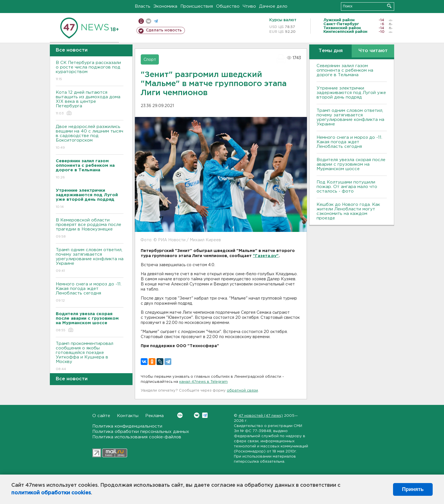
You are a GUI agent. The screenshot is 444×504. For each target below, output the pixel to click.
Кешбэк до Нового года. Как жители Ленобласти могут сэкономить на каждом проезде (348, 211)
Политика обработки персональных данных (141, 432)
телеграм (156, 21)
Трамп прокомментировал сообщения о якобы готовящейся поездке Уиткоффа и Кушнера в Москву (90, 357)
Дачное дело (273, 6)
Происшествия (197, 6)
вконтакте (149, 21)
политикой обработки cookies (51, 493)
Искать (389, 6)
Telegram (205, 415)
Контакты (128, 416)
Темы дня (331, 51)
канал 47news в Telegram (203, 382)
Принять (413, 489)
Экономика (165, 6)
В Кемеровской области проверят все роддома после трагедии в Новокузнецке (90, 229)
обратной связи (242, 391)
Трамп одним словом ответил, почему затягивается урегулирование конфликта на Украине (90, 261)
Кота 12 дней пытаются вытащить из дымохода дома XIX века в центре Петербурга (90, 103)
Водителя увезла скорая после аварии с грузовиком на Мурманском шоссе (351, 164)
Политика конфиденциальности (127, 426)
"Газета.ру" (266, 256)
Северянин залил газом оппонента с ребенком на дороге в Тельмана (345, 70)
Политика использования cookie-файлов (137, 437)
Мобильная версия (141, 21)
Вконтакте (180, 415)
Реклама (154, 416)
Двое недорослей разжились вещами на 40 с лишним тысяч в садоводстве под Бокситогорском (90, 137)
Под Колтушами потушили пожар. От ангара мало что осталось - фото (347, 187)
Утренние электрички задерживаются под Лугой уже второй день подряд (351, 93)
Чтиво (249, 6)
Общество (228, 6)
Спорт (150, 60)
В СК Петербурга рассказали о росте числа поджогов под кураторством (90, 71)
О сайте (101, 416)
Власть (143, 6)
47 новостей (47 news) (261, 416)
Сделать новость (164, 30)
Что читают (373, 51)
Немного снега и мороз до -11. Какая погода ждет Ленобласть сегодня (90, 293)
